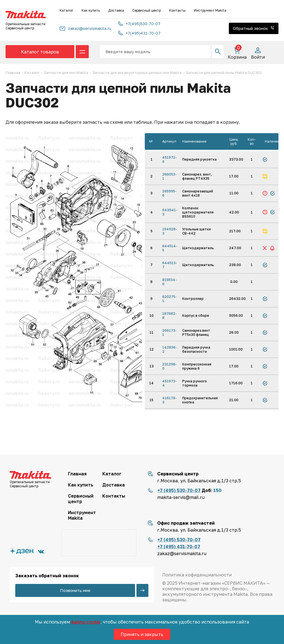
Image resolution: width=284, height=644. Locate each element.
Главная (77, 474)
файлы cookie (86, 622)
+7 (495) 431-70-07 (179, 547)
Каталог (66, 10)
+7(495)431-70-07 (139, 33)
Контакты (177, 10)
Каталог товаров (40, 52)
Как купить (91, 10)
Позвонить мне (75, 590)
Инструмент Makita (210, 10)
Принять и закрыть (142, 634)
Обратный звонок (254, 28)
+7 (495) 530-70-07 (179, 490)
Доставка (116, 10)
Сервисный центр (147, 10)
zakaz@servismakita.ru (85, 28)
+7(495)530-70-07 (139, 24)
